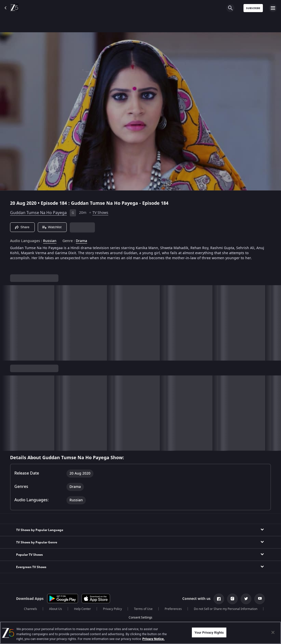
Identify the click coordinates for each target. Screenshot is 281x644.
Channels (30, 609)
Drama (81, 241)
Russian (50, 241)
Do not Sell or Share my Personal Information (226, 609)
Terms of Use (143, 609)
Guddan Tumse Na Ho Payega (38, 213)
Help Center (82, 609)
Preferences (173, 609)
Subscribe (253, 8)
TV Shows (100, 213)
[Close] (273, 632)
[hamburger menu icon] (273, 8)
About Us (56, 609)
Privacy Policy (112, 609)
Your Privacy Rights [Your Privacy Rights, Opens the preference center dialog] (209, 632)
